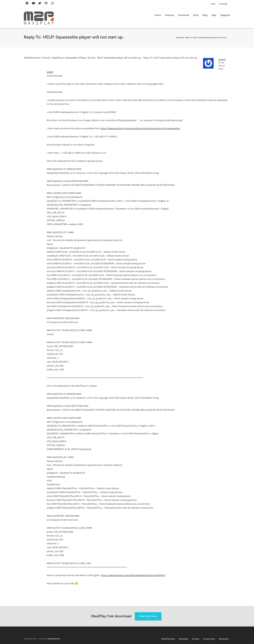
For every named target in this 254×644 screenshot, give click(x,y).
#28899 (50, 72)
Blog (205, 15)
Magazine (225, 15)
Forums (46, 58)
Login (213, 4)
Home (158, 15)
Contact (196, 639)
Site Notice (224, 639)
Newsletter (184, 639)
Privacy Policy (209, 639)
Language (223, 4)
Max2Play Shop (168, 639)
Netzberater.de (54, 639)
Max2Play (180, 38)
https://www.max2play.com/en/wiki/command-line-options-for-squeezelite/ (140, 129)
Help (214, 15)
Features (170, 15)
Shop (196, 15)
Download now (148, 616)
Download (184, 15)
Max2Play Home (32, 58)
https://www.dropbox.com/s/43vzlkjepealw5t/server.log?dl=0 (133, 575)
